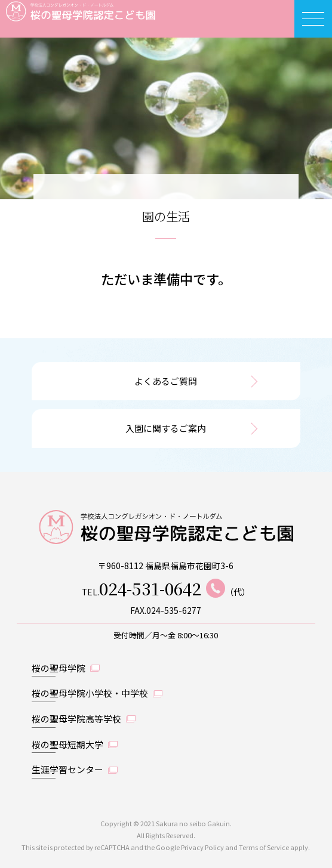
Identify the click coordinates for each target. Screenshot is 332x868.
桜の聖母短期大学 (67, 744)
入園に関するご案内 (166, 428)
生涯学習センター (67, 769)
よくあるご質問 (166, 381)
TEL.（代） (166, 588)
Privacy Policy (202, 847)
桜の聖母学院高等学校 (76, 719)
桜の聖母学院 (59, 668)
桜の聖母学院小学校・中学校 (90, 693)
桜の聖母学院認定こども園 (72, 19)
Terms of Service (264, 847)
